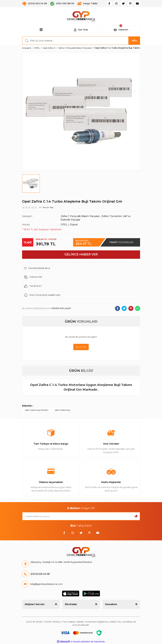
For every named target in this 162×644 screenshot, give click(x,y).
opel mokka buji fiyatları (37, 410)
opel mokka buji (63, 410)
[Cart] (121, 30)
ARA (134, 41)
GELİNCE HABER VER (81, 254)
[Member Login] (81, 30)
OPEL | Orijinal (69, 225)
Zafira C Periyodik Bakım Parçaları (80, 216)
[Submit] (136, 516)
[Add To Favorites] (81, 268)
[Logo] (81, 16)
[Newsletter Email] (81, 516)
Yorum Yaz (81, 347)
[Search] (81, 41)
